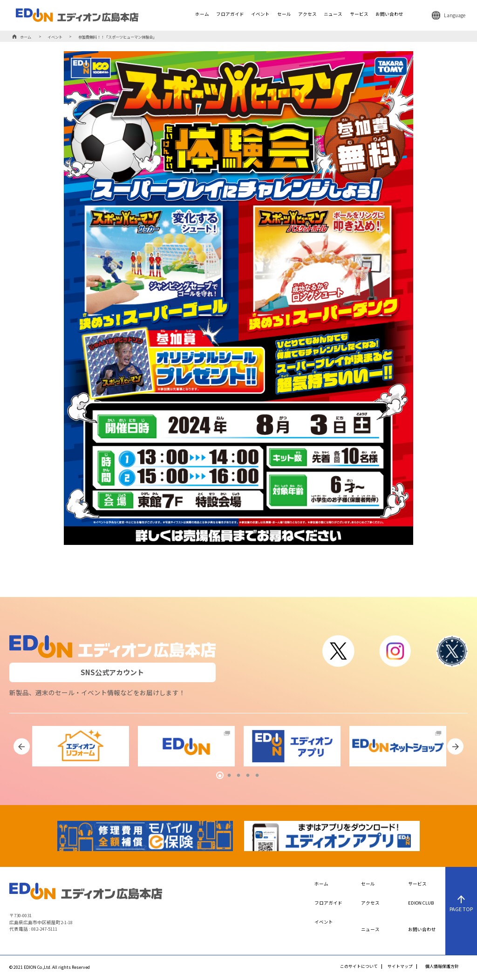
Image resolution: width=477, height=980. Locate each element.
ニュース (333, 14)
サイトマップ (400, 967)
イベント (260, 14)
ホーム (202, 14)
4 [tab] (248, 776)
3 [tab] (238, 776)
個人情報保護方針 (442, 967)
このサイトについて (359, 967)
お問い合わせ (389, 14)
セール (284, 14)
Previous (22, 747)
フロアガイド (230, 14)
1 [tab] (220, 776)
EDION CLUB (421, 903)
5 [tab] (257, 776)
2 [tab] (229, 776)
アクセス (307, 14)
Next (455, 747)
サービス (359, 14)
